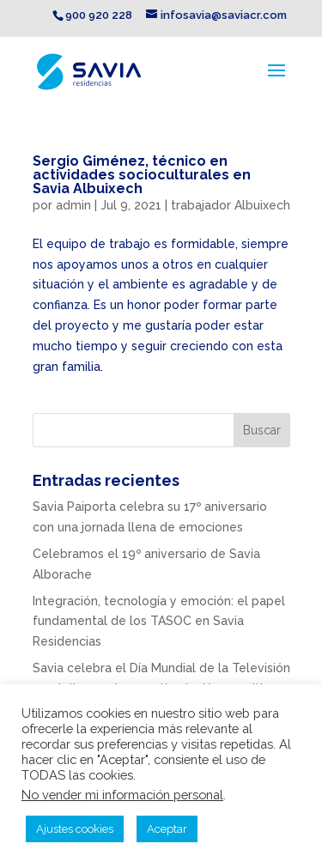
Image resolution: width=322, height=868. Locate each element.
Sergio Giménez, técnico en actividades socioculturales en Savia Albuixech (142, 175)
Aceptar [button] (167, 829)
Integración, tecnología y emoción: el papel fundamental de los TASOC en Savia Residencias (159, 622)
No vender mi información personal (122, 795)
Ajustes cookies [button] (75, 829)
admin (73, 205)
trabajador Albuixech (231, 205)
